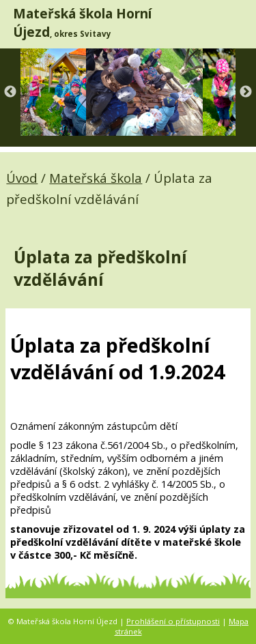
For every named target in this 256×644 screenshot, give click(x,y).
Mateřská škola (96, 178)
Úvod (22, 178)
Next (246, 92)
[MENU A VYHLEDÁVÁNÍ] (236, 24)
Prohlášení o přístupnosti (173, 621)
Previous (10, 92)
